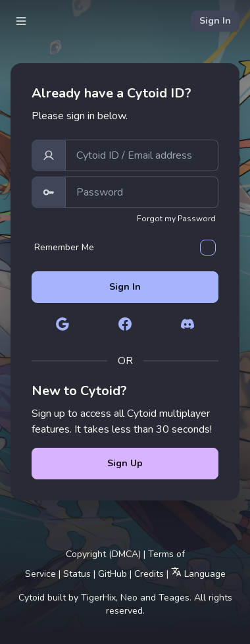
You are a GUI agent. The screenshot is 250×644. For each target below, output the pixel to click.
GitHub (113, 574)
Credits (149, 574)
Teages (174, 598)
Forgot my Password (176, 219)
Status (77, 574)
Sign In (215, 21)
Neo (129, 598)
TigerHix (98, 598)
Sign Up (125, 463)
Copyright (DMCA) (103, 554)
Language (198, 573)
